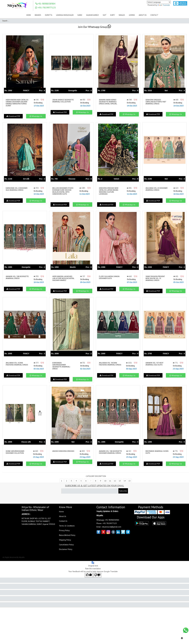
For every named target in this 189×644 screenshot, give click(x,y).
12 (115, 483)
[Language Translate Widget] (159, 2)
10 (105, 483)
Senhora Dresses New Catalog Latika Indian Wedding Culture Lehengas (109, 191)
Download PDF (13, 116)
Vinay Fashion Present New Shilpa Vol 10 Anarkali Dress (155, 278)
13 (120, 483)
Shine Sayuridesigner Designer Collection (15, 452)
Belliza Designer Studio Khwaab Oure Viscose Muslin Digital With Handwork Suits (63, 191)
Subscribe (123, 493)
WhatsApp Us (36, 116)
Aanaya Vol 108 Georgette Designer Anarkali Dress (108, 453)
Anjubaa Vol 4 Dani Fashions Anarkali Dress (17, 364)
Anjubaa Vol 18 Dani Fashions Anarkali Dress (110, 364)
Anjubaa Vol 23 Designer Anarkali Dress (157, 189)
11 (110, 483)
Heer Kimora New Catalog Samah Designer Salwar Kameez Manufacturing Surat (17, 103)
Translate (164, 5)
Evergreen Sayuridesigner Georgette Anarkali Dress (61, 366)
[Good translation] (89, 577)
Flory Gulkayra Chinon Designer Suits (109, 277)
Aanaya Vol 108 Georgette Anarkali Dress (15, 278)
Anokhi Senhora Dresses (63, 451)
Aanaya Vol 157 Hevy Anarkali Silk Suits (154, 364)
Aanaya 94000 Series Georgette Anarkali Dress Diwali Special (108, 102)
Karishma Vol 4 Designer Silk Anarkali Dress (17, 189)
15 (130, 483)
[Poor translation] (97, 577)
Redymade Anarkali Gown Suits (154, 452)
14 (125, 483)
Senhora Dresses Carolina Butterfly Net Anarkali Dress (156, 102)
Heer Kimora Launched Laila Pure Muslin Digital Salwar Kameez (63, 278)
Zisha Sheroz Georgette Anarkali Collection (63, 101)
